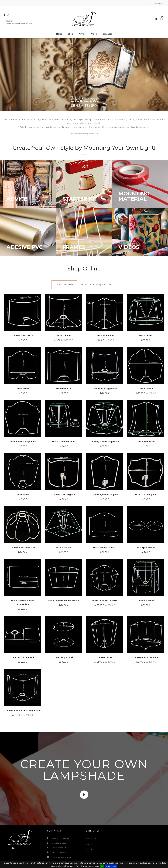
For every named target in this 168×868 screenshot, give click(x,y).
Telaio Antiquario (104, 336)
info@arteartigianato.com (87, 134)
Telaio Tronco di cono (64, 442)
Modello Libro (63, 389)
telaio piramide (63, 548)
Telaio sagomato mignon (105, 495)
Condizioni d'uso (92, 839)
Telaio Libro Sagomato (104, 389)
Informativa (111, 866)
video (84, 795)
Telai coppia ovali (64, 657)
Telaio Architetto (145, 442)
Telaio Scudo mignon (63, 495)
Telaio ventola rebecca (145, 657)
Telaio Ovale (145, 336)
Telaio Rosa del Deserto (104, 601)
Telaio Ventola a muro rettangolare (23, 603)
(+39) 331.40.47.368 (59, 853)
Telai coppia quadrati (22, 657)
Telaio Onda (22, 495)
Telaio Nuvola (146, 389)
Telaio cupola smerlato (22, 548)
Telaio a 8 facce (146, 601)
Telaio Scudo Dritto (23, 336)
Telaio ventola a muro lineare (63, 601)
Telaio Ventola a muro (104, 548)
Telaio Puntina (64, 336)
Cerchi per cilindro (146, 548)
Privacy (89, 844)
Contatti (89, 850)
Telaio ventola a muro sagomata (23, 710)
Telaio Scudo (22, 389)
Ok (102, 866)
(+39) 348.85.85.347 (59, 848)
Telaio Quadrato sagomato (104, 442)
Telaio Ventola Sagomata (23, 442)
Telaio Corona (105, 657)
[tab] (64, 285)
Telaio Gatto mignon (146, 495)
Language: (157, 3)
